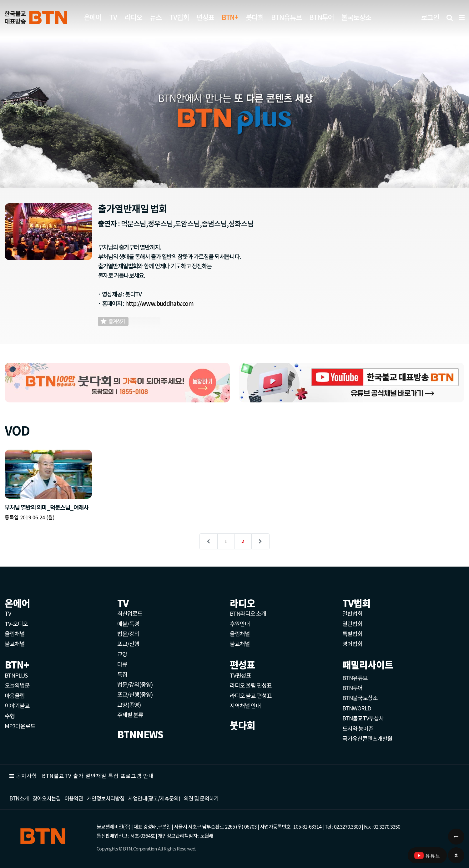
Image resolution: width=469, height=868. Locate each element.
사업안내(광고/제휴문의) (154, 798)
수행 (10, 716)
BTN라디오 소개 (248, 613)
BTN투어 (322, 17)
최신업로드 (130, 613)
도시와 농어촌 (358, 728)
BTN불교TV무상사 (363, 718)
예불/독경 (128, 623)
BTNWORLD (357, 708)
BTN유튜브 (286, 17)
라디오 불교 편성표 (251, 695)
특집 (122, 674)
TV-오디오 (16, 623)
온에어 (93, 17)
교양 (122, 654)
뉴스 (156, 17)
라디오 (133, 17)
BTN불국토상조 (360, 698)
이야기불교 (17, 705)
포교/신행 (128, 643)
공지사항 (27, 776)
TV (113, 17)
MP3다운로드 (20, 726)
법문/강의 (128, 633)
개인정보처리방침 (106, 798)
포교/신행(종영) (135, 694)
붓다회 (255, 17)
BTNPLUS (16, 675)
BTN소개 (19, 798)
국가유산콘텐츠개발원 (367, 738)
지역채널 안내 (245, 705)
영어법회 (352, 643)
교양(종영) (129, 704)
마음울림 (15, 695)
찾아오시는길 (47, 798)
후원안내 (240, 623)
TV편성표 (240, 675)
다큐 (122, 664)
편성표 (205, 17)
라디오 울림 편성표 (251, 685)
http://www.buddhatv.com (159, 303)
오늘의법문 (17, 685)
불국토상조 (356, 17)
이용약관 (74, 798)
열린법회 (352, 623)
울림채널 (15, 633)
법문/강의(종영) (135, 684)
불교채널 (15, 643)
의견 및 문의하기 (201, 798)
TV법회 (179, 17)
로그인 (430, 17)
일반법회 (352, 613)
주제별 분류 (130, 714)
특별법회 (352, 633)
